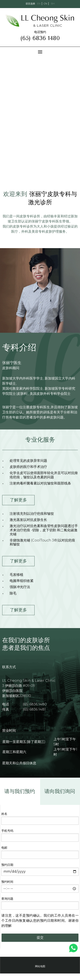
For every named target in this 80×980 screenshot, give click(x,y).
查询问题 (8, 899)
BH (53, 4)
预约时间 (8, 882)
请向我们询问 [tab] (59, 793)
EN (39, 4)
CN (45, 4)
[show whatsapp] (73, 948)
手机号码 (8, 832)
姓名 (5, 815)
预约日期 (8, 865)
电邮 (5, 848)
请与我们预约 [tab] (20, 793)
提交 (40, 937)
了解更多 (19, 500)
